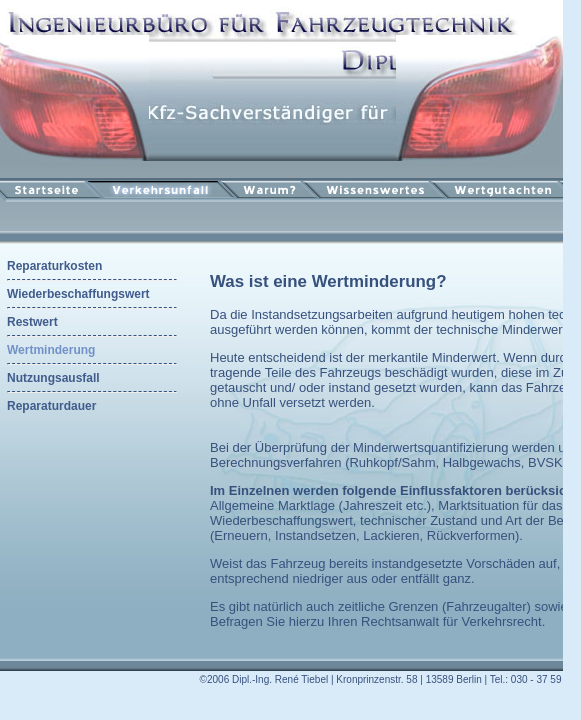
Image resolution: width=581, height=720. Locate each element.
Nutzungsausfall (53, 378)
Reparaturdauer (51, 406)
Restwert (32, 322)
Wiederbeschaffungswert (78, 294)
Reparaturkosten (54, 266)
